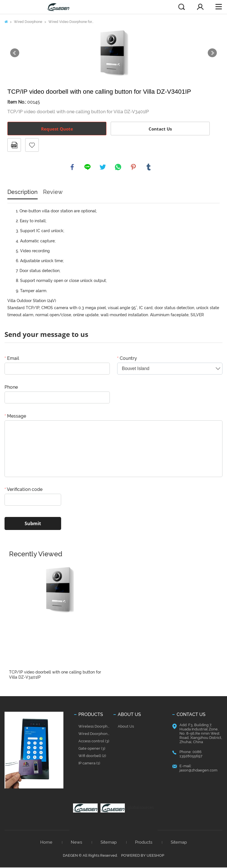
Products (144, 843)
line (88, 167)
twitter (103, 167)
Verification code (23, 490)
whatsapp (118, 167)
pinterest (134, 167)
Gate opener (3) (92, 749)
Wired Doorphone (28, 22)
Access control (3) (94, 742)
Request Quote (57, 129)
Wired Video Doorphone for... (71, 22)
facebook (72, 167)
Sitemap (109, 843)
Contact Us (160, 129)
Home (6, 22)
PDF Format (14, 145)
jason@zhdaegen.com (198, 771)
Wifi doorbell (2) (92, 757)
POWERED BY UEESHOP (143, 856)
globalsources (141, 808)
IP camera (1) (89, 764)
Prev (15, 53)
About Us (126, 727)
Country (127, 359)
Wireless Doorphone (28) (95, 727)
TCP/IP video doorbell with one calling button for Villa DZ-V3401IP (55, 675)
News (76, 843)
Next (212, 53)
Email (12, 359)
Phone (11, 388)
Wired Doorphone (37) (95, 735)
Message (15, 417)
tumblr (149, 167)
